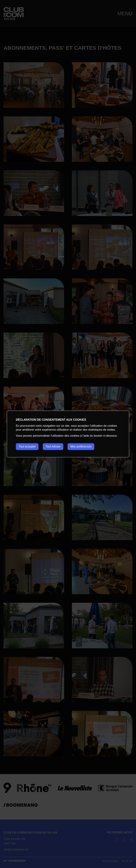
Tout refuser (53, 447)
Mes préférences (81, 447)
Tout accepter (27, 447)
